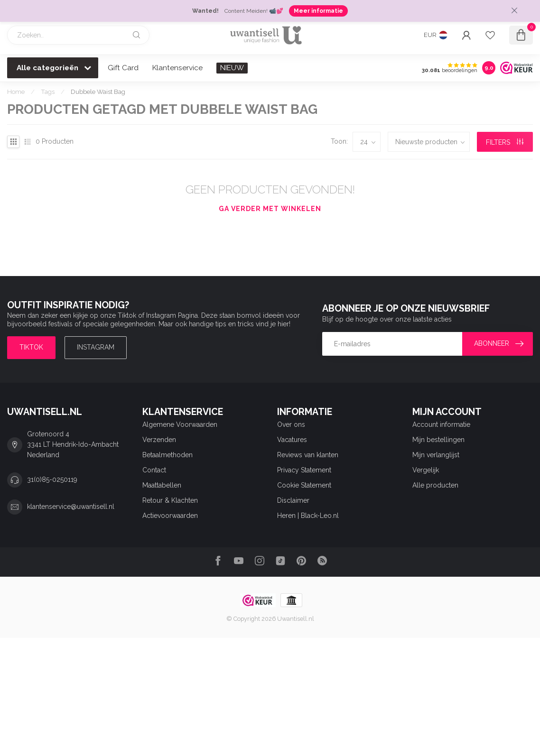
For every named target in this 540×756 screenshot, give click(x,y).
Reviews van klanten (308, 455)
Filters (505, 142)
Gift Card (123, 68)
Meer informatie (318, 11)
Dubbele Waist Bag (98, 92)
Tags (48, 92)
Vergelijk (426, 470)
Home (16, 92)
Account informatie (441, 424)
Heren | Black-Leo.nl (308, 516)
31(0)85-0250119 (52, 479)
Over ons (291, 424)
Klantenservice (177, 68)
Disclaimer (293, 500)
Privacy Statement (304, 470)
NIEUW (232, 68)
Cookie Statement (304, 485)
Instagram (96, 347)
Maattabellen (162, 485)
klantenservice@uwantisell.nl (71, 507)
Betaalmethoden (168, 455)
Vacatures (292, 440)
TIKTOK (31, 347)
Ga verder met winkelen (270, 209)
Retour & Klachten (170, 500)
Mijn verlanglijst (436, 455)
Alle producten (435, 485)
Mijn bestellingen (438, 440)
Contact (154, 470)
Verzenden (159, 440)
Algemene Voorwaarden (180, 424)
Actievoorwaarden (170, 516)
